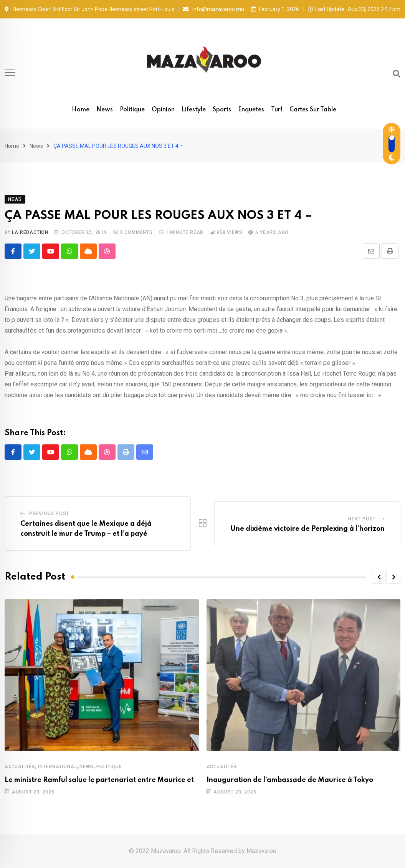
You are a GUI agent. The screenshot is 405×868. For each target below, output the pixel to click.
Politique (132, 110)
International (57, 767)
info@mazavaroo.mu (218, 9)
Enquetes (251, 110)
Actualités (20, 767)
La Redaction (30, 232)
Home (81, 110)
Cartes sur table (313, 110)
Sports (222, 110)
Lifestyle (194, 110)
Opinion (163, 110)
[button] (379, 577)
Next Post (362, 519)
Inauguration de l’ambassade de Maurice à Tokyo (290, 780)
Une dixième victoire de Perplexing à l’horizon (307, 529)
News (105, 110)
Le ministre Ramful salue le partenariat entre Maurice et (99, 780)
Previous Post (49, 514)
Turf (277, 110)
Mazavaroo (261, 851)
